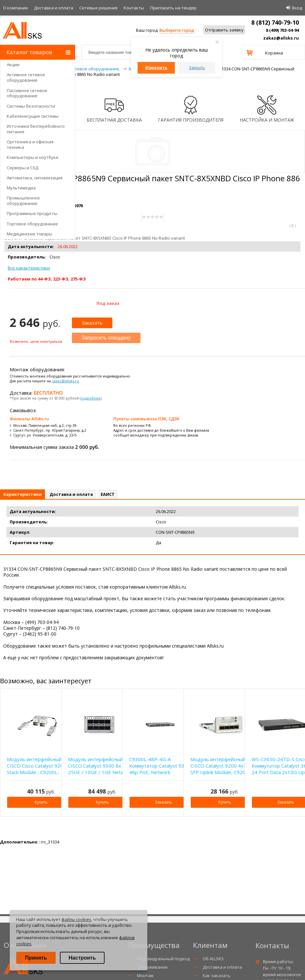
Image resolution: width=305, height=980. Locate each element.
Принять (36, 958)
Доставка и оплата (54, 8)
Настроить (82, 958)
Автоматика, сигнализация (35, 178)
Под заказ (108, 303)
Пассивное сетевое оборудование (27, 93)
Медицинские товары (29, 234)
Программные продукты (32, 213)
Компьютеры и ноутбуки (33, 157)
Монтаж (145, 975)
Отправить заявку (224, 30)
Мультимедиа (21, 188)
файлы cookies (76, 919)
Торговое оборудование (32, 224)
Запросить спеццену (106, 338)
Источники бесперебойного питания (36, 129)
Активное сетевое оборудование (26, 77)
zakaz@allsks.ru (281, 38)
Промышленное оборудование (23, 201)
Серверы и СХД (23, 168)
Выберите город (177, 30)
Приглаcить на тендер (173, 8)
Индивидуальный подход (163, 959)
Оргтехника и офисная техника (30, 144)
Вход (297, 8)
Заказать (92, 323)
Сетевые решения (98, 8)
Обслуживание (152, 967)
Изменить (156, 68)
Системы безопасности (31, 106)
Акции (13, 65)
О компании (15, 8)
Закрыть (197, 68)
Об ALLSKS (213, 959)
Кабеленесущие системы (33, 116)
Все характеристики (29, 268)
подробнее (91, 398)
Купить (41, 802)
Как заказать (217, 975)
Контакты (134, 8)
